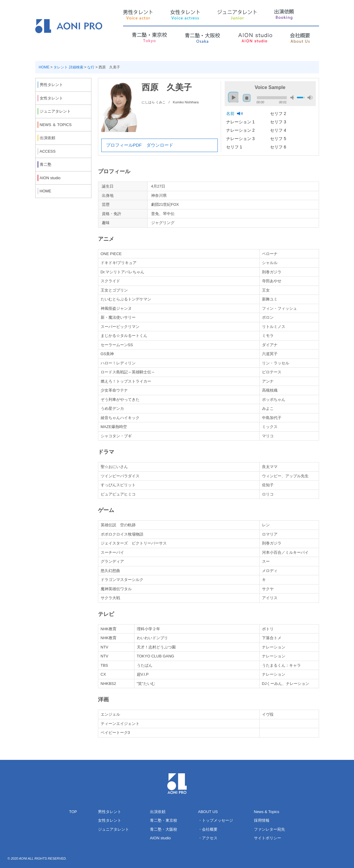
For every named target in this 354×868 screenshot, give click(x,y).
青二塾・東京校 (164, 820)
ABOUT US (208, 812)
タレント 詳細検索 (68, 67)
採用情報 (262, 820)
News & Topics (267, 812)
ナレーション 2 (241, 130)
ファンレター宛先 (269, 829)
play (232, 95)
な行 (91, 67)
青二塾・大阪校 (164, 829)
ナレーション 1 (241, 122)
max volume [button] (310, 98)
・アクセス (208, 838)
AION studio (160, 838)
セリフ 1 (235, 147)
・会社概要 (208, 829)
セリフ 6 (279, 147)
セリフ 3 (279, 122)
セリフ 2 (279, 114)
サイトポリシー (268, 838)
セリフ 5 (279, 139)
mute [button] (293, 98)
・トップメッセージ (216, 820)
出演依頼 (158, 812)
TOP (73, 812)
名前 (231, 114)
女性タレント (110, 820)
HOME (44, 67)
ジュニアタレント (114, 829)
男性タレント (110, 812)
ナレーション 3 (241, 139)
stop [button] (247, 98)
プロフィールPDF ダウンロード (140, 145)
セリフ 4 (279, 130)
